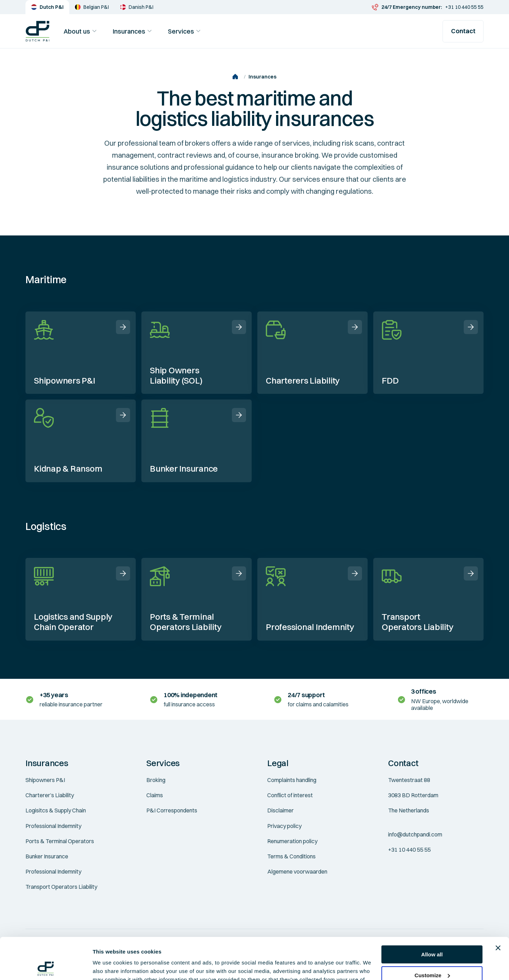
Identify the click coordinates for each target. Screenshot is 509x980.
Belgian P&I (92, 7)
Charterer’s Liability (50, 795)
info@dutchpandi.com (415, 834)
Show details (109, 966)
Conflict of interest (290, 795)
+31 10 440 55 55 (428, 7)
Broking (156, 780)
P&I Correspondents (172, 810)
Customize (432, 934)
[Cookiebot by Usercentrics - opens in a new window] (46, 966)
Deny (432, 954)
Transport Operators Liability (61, 887)
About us (81, 31)
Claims (155, 795)
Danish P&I (137, 7)
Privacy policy (284, 826)
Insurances (133, 31)
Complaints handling (292, 780)
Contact (463, 31)
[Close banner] (498, 906)
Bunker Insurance (47, 856)
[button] (73, 763)
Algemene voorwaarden (297, 871)
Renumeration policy (292, 841)
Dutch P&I (47, 7)
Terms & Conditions (291, 856)
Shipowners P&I (45, 780)
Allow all (432, 913)
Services (185, 31)
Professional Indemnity (53, 826)
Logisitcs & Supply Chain (56, 810)
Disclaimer (280, 810)
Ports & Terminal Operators (60, 841)
